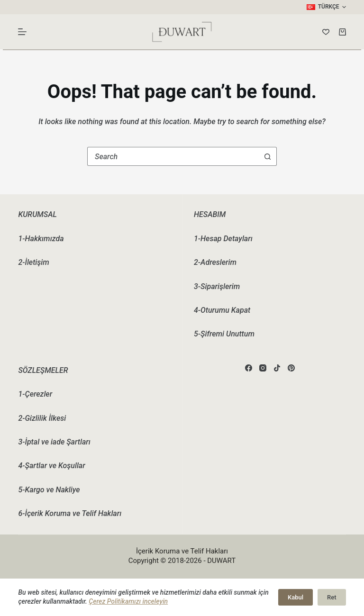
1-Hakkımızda (41, 239)
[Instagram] (263, 368)
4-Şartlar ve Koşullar (51, 466)
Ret (332, 597)
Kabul (296, 597)
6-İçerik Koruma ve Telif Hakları (70, 513)
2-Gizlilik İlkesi (42, 418)
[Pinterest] (291, 368)
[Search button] (267, 156)
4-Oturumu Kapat (222, 310)
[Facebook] (249, 368)
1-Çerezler (35, 394)
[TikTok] (277, 368)
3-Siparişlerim (217, 286)
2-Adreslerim (215, 262)
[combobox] (173, 156)
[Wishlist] (326, 32)
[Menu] (22, 32)
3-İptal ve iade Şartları (54, 442)
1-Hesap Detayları (223, 239)
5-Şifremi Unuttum (224, 334)
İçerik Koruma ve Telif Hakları (182, 551)
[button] (326, 7)
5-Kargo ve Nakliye (49, 490)
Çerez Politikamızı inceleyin (128, 601)
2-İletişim (33, 262)
